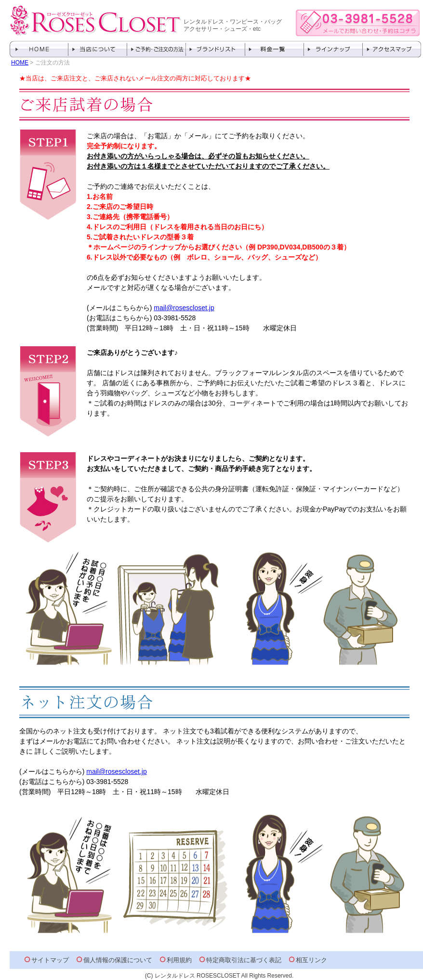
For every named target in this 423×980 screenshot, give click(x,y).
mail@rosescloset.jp (184, 308)
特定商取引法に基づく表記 (244, 960)
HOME (20, 63)
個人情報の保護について (118, 960)
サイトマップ (50, 960)
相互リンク (311, 960)
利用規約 (179, 960)
